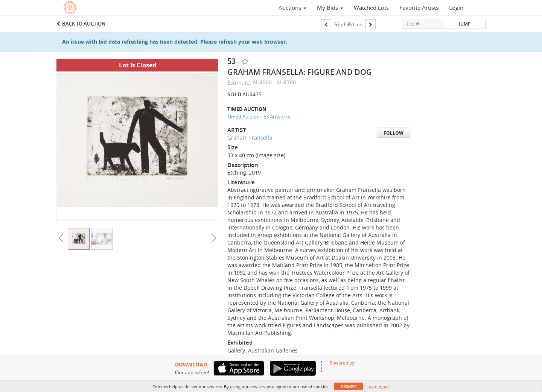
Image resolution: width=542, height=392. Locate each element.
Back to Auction (84, 24)
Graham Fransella (250, 138)
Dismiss (349, 387)
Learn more (378, 387)
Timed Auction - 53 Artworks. (259, 117)
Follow (394, 133)
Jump (465, 24)
